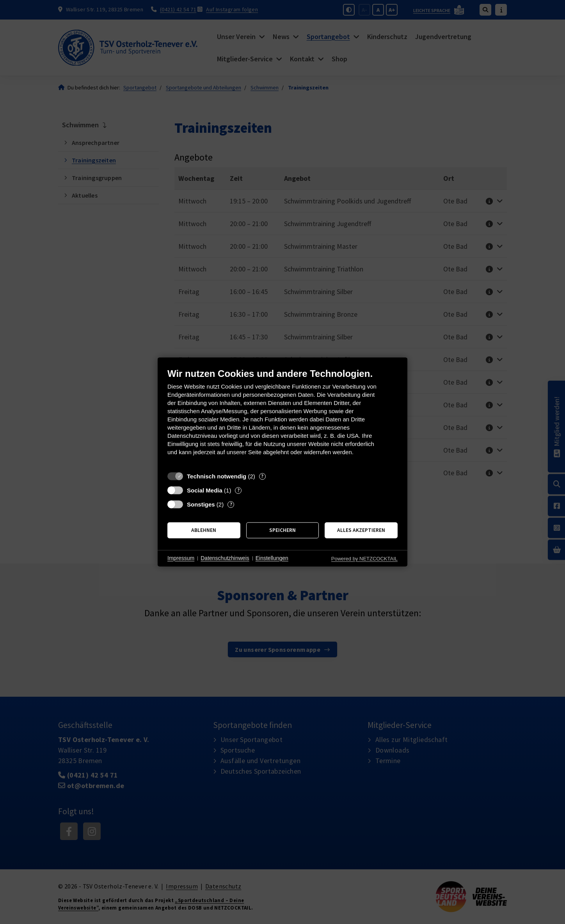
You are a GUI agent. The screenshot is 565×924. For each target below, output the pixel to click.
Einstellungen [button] (272, 558)
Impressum (181, 558)
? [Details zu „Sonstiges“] (231, 504)
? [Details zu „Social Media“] (238, 490)
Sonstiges (201, 504)
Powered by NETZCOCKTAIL (364, 559)
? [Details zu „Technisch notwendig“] (262, 476)
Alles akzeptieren (361, 530)
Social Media (205, 490)
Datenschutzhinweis (225, 558)
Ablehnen (204, 530)
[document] (282, 418)
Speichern (282, 530)
